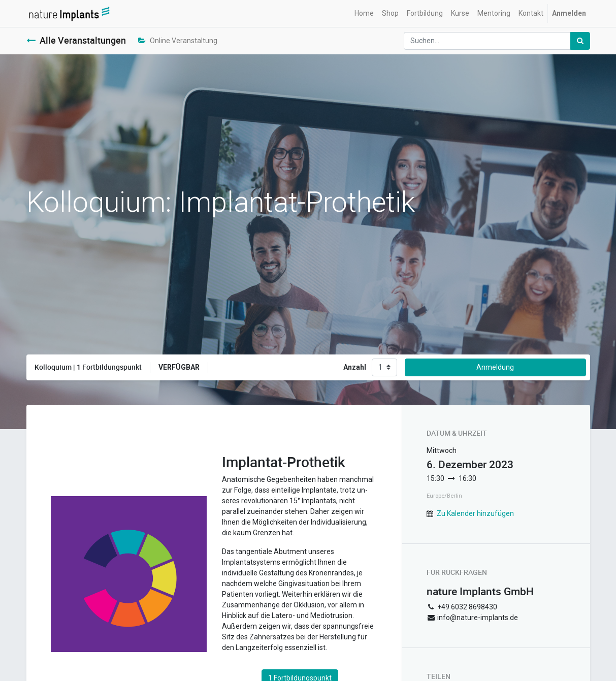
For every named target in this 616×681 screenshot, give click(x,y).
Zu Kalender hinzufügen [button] (475, 513)
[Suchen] (580, 41)
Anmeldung (495, 367)
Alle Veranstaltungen (76, 40)
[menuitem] (364, 13)
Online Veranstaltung (178, 41)
